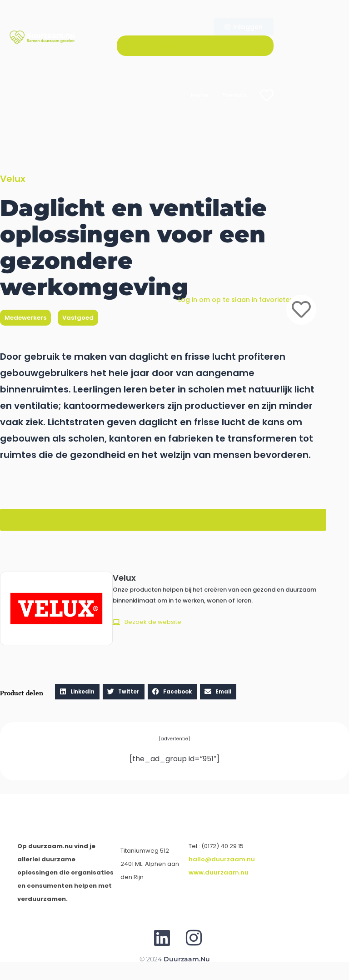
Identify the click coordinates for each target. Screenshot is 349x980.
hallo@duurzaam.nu (222, 859)
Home (200, 95)
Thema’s (234, 95)
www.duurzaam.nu (219, 872)
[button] (163, 520)
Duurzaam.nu (187, 959)
